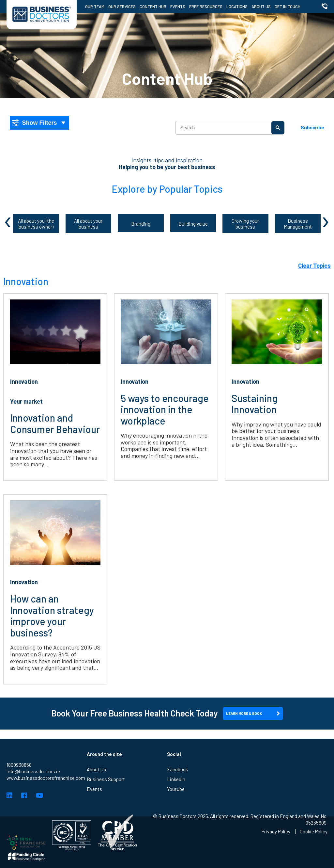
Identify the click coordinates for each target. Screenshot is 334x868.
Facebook (177, 789)
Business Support (106, 799)
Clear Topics (314, 266)
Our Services (122, 7)
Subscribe (312, 128)
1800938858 (19, 785)
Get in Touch (288, 7)
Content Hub (153, 7)
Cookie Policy (314, 832)
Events (178, 7)
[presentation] (8, 219)
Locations (237, 7)
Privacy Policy (276, 832)
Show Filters (35, 123)
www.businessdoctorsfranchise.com (46, 798)
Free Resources (206, 7)
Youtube (176, 809)
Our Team (95, 7)
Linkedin (176, 799)
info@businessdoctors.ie (33, 791)
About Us (261, 7)
